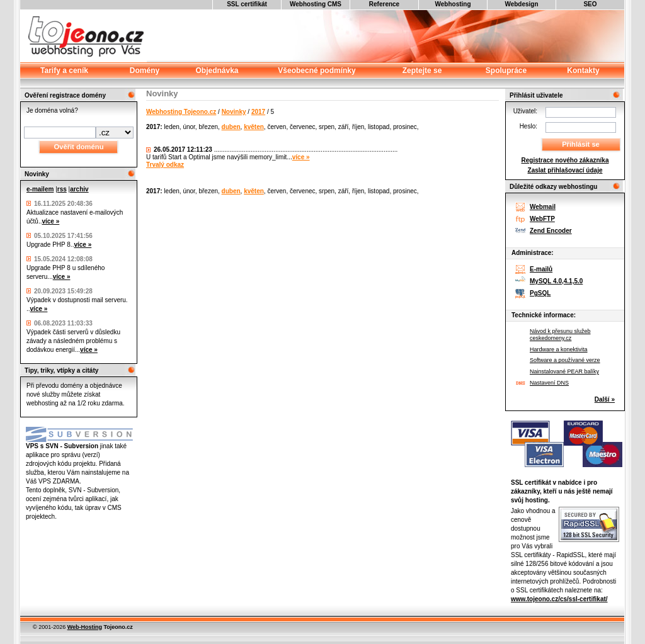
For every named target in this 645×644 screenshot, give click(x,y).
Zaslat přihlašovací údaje (565, 170)
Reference (384, 4)
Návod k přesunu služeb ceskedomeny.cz (560, 335)
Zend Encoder (551, 231)
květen (254, 127)
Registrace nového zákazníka (565, 160)
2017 (258, 112)
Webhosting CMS (316, 4)
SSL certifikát (247, 4)
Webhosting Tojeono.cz (181, 112)
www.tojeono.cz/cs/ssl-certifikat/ (559, 599)
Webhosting (453, 4)
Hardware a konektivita (559, 349)
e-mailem (40, 189)
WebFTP (542, 219)
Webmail (543, 207)
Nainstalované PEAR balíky (564, 371)
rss (62, 189)
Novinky (234, 112)
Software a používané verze (565, 360)
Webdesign (521, 4)
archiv (79, 189)
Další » (605, 399)
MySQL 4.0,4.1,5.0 (556, 281)
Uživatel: (525, 111)
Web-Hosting (85, 627)
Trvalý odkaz (165, 165)
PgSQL (540, 293)
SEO (590, 4)
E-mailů (541, 269)
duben (231, 127)
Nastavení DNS (549, 383)
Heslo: (528, 126)
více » (50, 221)
